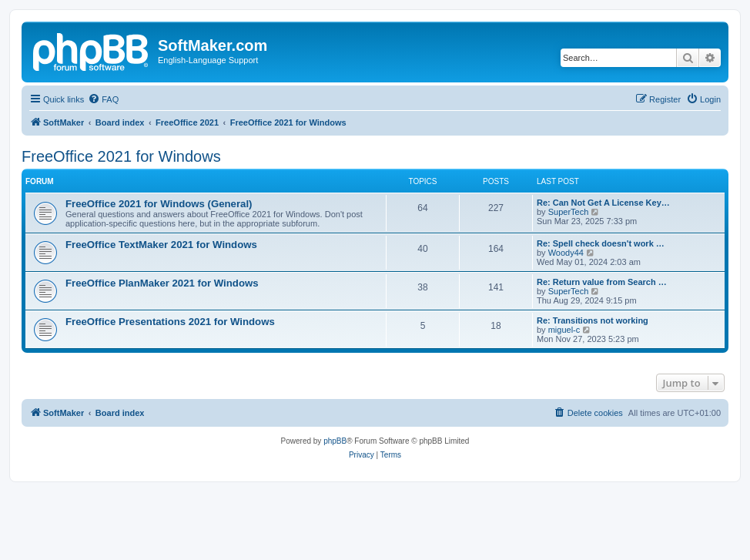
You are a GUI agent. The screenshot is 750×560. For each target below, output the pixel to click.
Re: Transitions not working (593, 320)
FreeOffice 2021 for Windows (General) (159, 204)
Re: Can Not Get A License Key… (603, 203)
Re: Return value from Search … (602, 282)
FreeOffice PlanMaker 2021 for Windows (162, 283)
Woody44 (566, 253)
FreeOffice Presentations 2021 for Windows (170, 322)
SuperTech (569, 212)
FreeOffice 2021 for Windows (121, 156)
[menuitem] (103, 99)
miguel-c (564, 330)
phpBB (335, 441)
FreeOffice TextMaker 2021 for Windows (161, 245)
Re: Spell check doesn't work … (601, 243)
